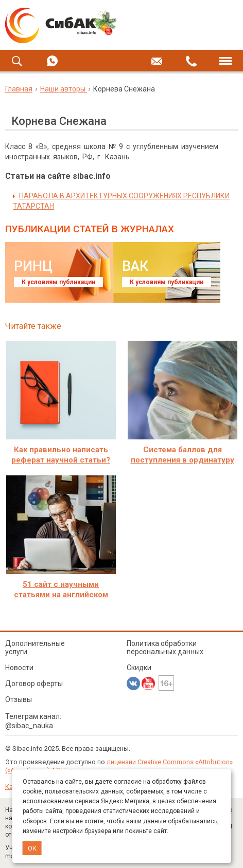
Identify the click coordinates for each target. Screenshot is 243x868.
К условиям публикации (58, 282)
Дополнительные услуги (35, 648)
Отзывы (19, 699)
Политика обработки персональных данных (165, 648)
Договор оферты (34, 684)
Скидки (139, 668)
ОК (32, 848)
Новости (19, 668)
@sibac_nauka (29, 726)
